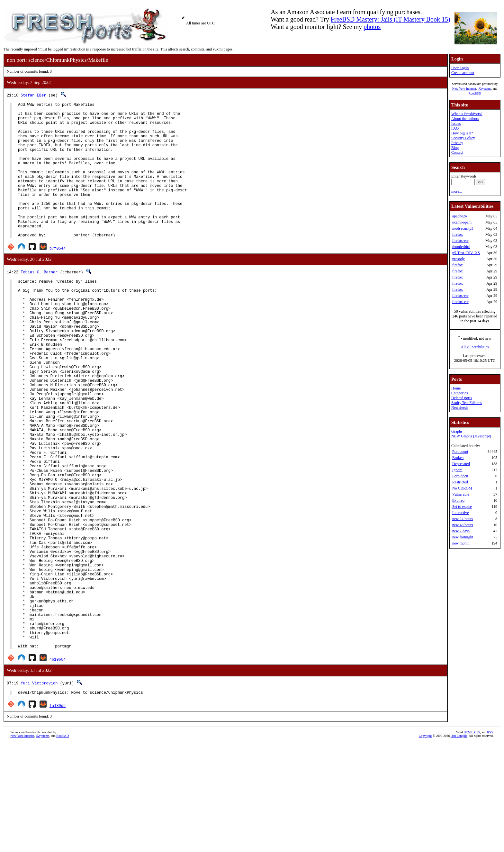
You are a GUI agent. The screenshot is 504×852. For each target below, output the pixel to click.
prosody (459, 259)
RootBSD (475, 93)
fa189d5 (58, 815)
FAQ (455, 128)
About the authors (465, 119)
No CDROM (462, 488)
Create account (463, 73)
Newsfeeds (460, 408)
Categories (459, 393)
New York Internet (464, 89)
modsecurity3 (463, 228)
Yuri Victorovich (39, 791)
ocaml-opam (462, 222)
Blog (455, 148)
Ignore (457, 470)
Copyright (425, 845)
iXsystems (484, 89)
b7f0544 (58, 277)
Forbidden (460, 476)
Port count (460, 452)
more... (457, 191)
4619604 (58, 767)
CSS (477, 841)
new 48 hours (463, 525)
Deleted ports (462, 398)
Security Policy (463, 138)
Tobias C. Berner (39, 301)
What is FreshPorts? (467, 114)
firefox (458, 234)
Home (456, 388)
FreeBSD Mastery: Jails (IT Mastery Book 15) (391, 19)
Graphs (457, 431)
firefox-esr (460, 241)
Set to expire (462, 507)
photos (372, 27)
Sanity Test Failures (467, 403)
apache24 (459, 216)
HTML (468, 841)
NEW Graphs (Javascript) (471, 436)
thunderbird (461, 247)
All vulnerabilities (475, 347)
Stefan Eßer (33, 95)
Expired (458, 500)
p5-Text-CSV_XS (466, 253)
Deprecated (461, 464)
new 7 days (461, 531)
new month (461, 543)
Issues (456, 124)
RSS (490, 841)
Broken (458, 458)
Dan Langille (459, 845)
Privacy (457, 143)
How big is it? (462, 133)
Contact (457, 152)
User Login (460, 68)
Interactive (460, 513)
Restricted (460, 482)
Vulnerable (461, 494)
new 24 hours (463, 519)
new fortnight (463, 537)
